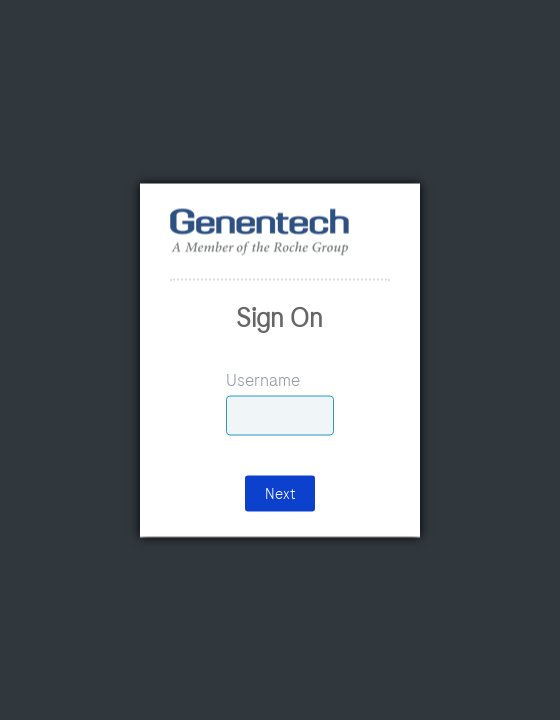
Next (280, 493)
